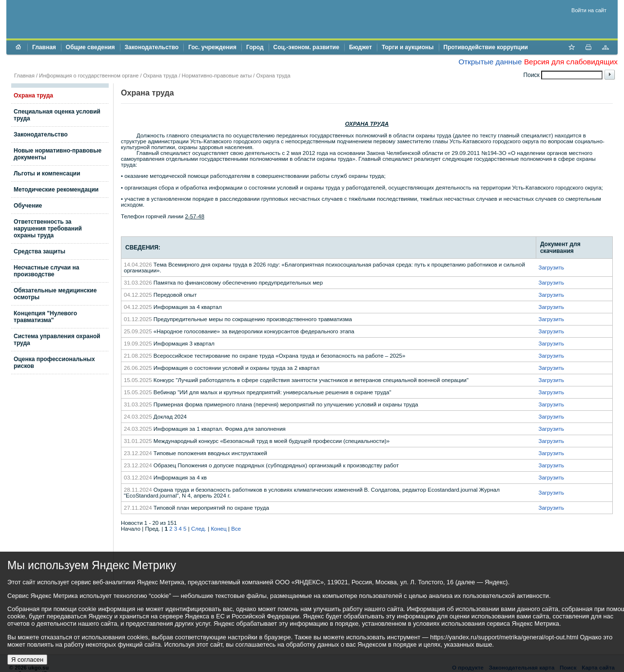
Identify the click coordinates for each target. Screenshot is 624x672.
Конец (218, 529)
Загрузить (551, 268)
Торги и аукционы (408, 47)
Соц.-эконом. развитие (306, 47)
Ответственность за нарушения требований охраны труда (48, 229)
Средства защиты (39, 251)
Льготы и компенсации (47, 173)
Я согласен (27, 660)
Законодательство (152, 47)
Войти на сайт (589, 10)
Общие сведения (90, 47)
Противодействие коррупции (486, 47)
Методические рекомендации (56, 190)
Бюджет (361, 47)
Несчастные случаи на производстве (46, 271)
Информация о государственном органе (89, 76)
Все (236, 529)
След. (199, 529)
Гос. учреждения (212, 47)
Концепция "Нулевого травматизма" (45, 317)
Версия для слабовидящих (571, 62)
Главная (44, 47)
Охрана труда (160, 76)
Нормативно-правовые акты (217, 76)
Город (255, 47)
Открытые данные (490, 62)
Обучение (28, 206)
